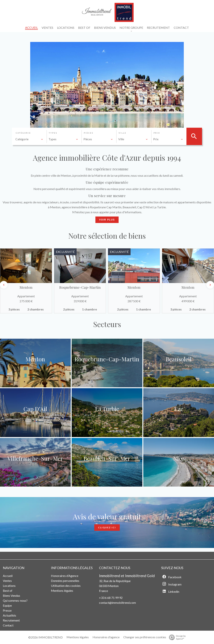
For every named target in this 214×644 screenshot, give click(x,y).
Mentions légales (78, 637)
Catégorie (23, 133)
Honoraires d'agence (106, 637)
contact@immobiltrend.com (117, 603)
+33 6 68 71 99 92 (111, 598)
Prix (157, 133)
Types (53, 133)
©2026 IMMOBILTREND (46, 637)
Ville (122, 133)
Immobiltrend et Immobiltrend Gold (127, 576)
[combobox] (29, 139)
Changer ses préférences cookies (145, 637)
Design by (176, 637)
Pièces (89, 133)
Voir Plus (107, 220)
